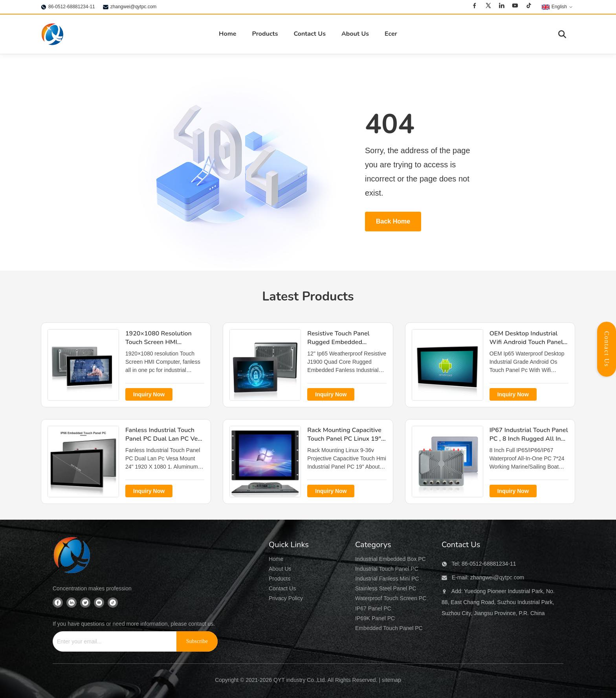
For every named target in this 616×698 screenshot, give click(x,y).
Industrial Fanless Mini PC (387, 579)
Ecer (391, 34)
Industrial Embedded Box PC (390, 559)
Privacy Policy (286, 598)
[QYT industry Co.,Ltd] (72, 556)
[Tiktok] (529, 7)
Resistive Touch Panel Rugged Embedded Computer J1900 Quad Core (339, 347)
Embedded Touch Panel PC (389, 628)
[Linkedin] (502, 7)
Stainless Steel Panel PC (386, 588)
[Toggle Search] (562, 34)
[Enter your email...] (112, 641)
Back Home (393, 221)
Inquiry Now (149, 394)
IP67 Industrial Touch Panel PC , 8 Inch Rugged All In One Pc (529, 439)
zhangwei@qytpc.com (134, 7)
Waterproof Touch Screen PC (391, 598)
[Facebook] (475, 7)
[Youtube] (515, 7)
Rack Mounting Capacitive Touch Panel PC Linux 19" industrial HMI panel (344, 439)
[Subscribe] (197, 641)
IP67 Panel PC (373, 608)
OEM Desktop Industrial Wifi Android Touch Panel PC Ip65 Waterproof (526, 342)
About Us (355, 34)
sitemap (391, 680)
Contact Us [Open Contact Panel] (607, 349)
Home (227, 34)
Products (265, 34)
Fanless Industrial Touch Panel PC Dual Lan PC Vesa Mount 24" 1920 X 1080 (165, 439)
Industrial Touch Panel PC (387, 569)
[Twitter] (488, 7)
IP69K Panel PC (375, 618)
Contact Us (309, 34)
